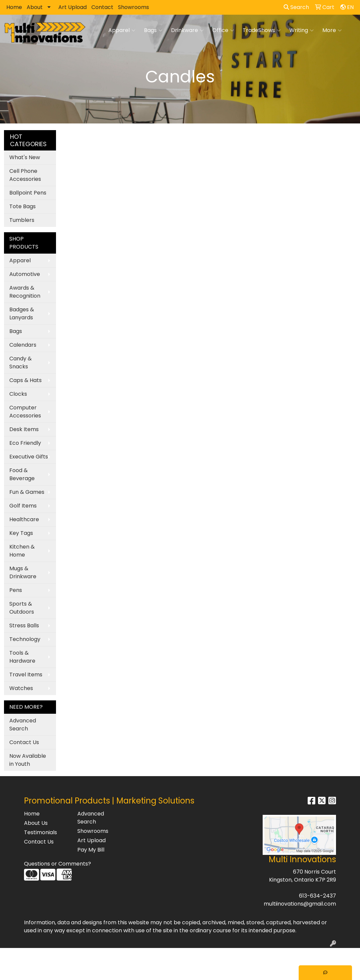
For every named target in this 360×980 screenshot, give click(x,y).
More (332, 30)
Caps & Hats (25, 380)
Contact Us (24, 742)
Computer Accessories (25, 412)
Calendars (23, 345)
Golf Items (23, 506)
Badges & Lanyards (22, 313)
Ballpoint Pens (28, 193)
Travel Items (26, 675)
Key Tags (21, 533)
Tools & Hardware (22, 657)
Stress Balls (24, 625)
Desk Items (24, 429)
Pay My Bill (91, 850)
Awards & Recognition (25, 292)
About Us (36, 823)
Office (223, 30)
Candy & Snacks (20, 363)
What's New (25, 157)
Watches (21, 688)
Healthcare (24, 519)
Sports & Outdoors (22, 608)
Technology (25, 639)
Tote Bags (22, 206)
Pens (16, 590)
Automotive (25, 274)
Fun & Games (27, 492)
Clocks (18, 394)
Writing (301, 30)
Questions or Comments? (57, 864)
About (35, 7)
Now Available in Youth (28, 760)
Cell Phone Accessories (25, 175)
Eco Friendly (25, 443)
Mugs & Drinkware (23, 572)
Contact (102, 7)
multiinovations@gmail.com (300, 904)
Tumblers (22, 220)
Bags (153, 30)
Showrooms (133, 7)
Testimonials (40, 832)
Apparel (122, 30)
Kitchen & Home (22, 551)
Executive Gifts (29, 457)
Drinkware (187, 30)
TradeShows (262, 30)
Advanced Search (23, 725)
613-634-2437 (317, 896)
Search (296, 7)
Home (14, 7)
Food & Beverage (22, 474)
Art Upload (72, 7)
